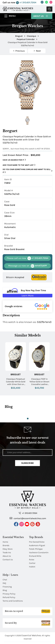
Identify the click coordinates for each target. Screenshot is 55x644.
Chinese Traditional (27, 637)
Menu (12, 16)
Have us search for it (14, 160)
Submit (49, 9)
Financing (7, 575)
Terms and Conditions (13, 589)
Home (5, 530)
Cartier (32, 552)
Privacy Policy (9, 582)
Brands (6, 534)
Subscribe (27, 463)
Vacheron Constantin (39, 541)
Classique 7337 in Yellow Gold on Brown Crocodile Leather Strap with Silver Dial (39, 382)
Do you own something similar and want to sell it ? (27, 171)
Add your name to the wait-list (19, 165)
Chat (5, 568)
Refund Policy (9, 586)
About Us (41, 16)
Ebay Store (8, 537)
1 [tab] (28, 419)
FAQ (4, 572)
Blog (5, 579)
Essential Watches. (31, 624)
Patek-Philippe (36, 537)
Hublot (32, 555)
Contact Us (8, 548)
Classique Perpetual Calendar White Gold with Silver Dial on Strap (16, 382)
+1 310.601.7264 (26, 3)
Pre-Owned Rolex (37, 530)
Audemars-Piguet (37, 534)
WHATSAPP (27, 266)
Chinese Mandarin (27, 634)
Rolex (32, 548)
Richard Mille (35, 545)
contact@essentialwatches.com (28, 507)
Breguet (16, 374)
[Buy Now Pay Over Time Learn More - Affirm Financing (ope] (27, 292)
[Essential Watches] (18, 9)
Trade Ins (7, 541)
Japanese (27, 641)
